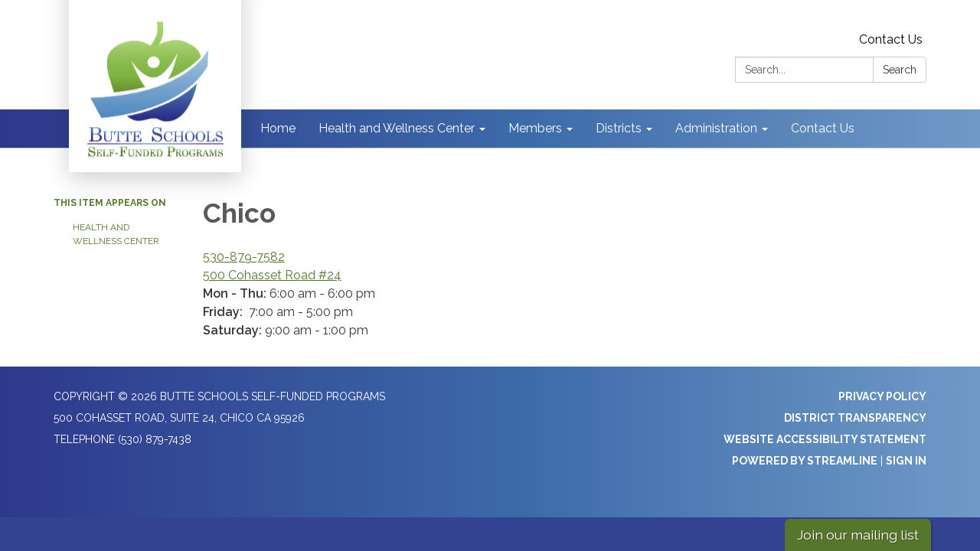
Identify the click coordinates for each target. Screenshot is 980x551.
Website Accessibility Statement (825, 439)
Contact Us (891, 39)
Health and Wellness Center (116, 234)
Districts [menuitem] (619, 128)
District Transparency (855, 418)
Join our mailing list (858, 535)
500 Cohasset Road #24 (272, 275)
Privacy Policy (882, 396)
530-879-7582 (244, 257)
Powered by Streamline (805, 461)
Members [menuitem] (535, 128)
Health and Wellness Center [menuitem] (397, 128)
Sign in (906, 461)
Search (900, 70)
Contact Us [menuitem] (823, 128)
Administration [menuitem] (716, 128)
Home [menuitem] (278, 128)
